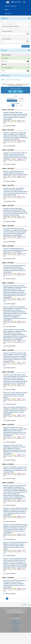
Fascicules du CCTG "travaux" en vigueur (11, 80)
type (21, 101)
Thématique (5, 58)
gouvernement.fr (15, 624)
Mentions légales (15, 616)
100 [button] (21, 105)
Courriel (20, 91)
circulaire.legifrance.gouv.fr (16, 623)
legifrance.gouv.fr (15, 622)
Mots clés (4, 64)
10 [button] (9, 105)
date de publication (11, 98)
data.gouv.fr (15, 627)
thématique (21, 98)
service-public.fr (15, 620)
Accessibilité (15, 615)
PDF (10, 91)
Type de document (6, 55)
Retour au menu (26, 605)
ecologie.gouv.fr (15, 629)
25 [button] (13, 105)
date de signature (12, 101)
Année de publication (7, 68)
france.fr (15, 626)
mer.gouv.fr (15, 631)
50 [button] (17, 105)
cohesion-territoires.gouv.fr (15, 630)
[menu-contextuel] (2, 26)
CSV (15, 91)
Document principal (10, 126)
